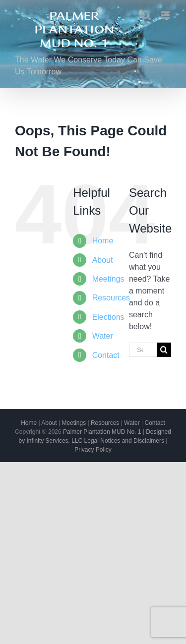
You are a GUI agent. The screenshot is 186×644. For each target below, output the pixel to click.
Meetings (108, 279)
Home (103, 241)
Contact (106, 355)
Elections (108, 317)
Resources (111, 298)
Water (103, 336)
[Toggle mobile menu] (166, 15)
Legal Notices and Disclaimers (124, 441)
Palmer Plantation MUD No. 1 (102, 432)
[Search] (164, 350)
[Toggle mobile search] (146, 15)
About (103, 260)
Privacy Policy (93, 450)
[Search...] (143, 350)
